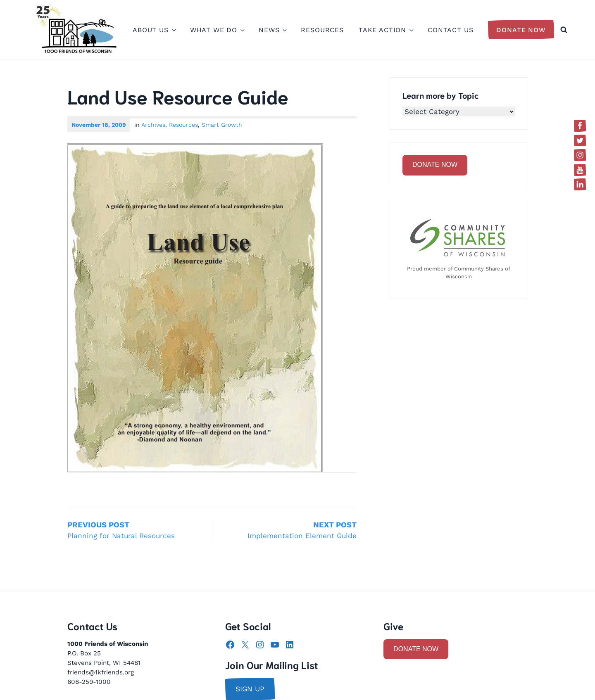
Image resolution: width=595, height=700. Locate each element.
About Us (154, 30)
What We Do (217, 30)
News (272, 30)
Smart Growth (222, 125)
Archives (153, 125)
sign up (250, 689)
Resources (322, 30)
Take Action (386, 30)
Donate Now (521, 30)
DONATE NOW (435, 165)
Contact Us (451, 30)
